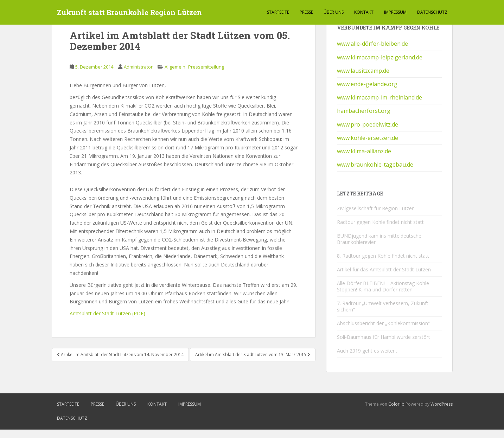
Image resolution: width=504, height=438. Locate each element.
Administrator (138, 67)
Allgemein (175, 67)
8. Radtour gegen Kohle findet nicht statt (383, 256)
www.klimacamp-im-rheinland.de (379, 97)
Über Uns (334, 12)
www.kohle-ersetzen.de (368, 138)
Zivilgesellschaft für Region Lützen (376, 208)
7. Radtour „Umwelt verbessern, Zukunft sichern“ (383, 306)
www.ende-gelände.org (367, 84)
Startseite (278, 12)
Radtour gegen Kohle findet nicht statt (380, 222)
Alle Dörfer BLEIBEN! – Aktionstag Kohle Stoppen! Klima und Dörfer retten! (383, 286)
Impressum (395, 12)
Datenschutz (432, 12)
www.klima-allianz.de (364, 151)
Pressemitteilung (206, 67)
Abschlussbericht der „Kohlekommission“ (383, 323)
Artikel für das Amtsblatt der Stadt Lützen (384, 269)
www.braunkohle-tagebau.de (375, 165)
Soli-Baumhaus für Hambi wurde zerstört (384, 337)
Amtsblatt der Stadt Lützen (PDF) (107, 313)
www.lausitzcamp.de (363, 71)
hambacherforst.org (364, 111)
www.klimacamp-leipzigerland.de (380, 57)
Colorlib (396, 404)
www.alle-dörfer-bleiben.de (372, 44)
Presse (306, 12)
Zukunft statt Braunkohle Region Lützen (129, 12)
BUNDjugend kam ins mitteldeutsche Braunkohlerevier (379, 239)
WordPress (442, 404)
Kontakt (364, 12)
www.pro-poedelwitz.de (368, 124)
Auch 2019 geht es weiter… (368, 351)
